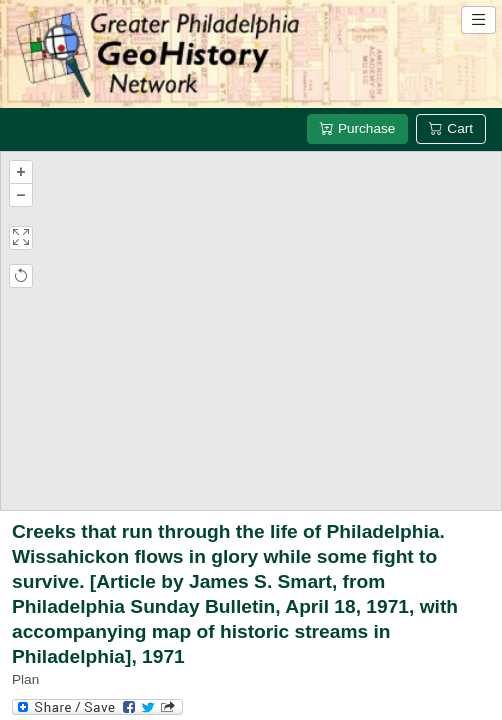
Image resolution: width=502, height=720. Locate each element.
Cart (451, 128)
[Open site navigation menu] (478, 20)
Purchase (357, 128)
